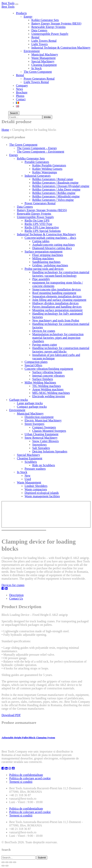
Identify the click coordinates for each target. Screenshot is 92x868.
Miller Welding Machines (40, 382)
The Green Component (38, 72)
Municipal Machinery (45, 54)
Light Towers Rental (44, 41)
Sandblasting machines (46, 262)
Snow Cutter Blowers (46, 441)
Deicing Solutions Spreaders (50, 451)
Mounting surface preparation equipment (57, 310)
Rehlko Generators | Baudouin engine (55, 183)
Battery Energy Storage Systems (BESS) (56, 23)
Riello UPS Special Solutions (43, 231)
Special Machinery (43, 61)
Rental (35, 37)
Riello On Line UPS (37, 220)
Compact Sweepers (44, 427)
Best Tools (8, 3)
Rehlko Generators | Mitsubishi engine (56, 196)
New (27, 476)
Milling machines (43, 258)
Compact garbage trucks (32, 407)
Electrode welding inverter (49, 396)
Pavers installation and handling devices (57, 307)
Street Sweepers (34, 424)
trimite (47, 117)
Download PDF (11, 715)
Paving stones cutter (45, 345)
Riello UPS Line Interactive (42, 227)
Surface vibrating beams (47, 372)
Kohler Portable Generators (49, 165)
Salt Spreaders (41, 448)
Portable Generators (37, 162)
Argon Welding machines (48, 389)
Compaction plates (36, 362)
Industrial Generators (38, 176)
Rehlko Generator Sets (31, 158)
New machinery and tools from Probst (56, 320)
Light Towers (39, 44)
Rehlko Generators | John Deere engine (56, 189)
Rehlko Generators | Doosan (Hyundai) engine (61, 186)
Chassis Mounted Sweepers (49, 431)
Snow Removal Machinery (41, 438)
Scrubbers (31, 462)
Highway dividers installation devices (55, 303)
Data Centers (39, 30)
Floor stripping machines (48, 255)
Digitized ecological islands (42, 493)
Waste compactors (36, 489)
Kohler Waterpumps (45, 172)
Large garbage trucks (30, 403)
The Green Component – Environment (41, 152)
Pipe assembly (41, 279)
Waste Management (43, 58)
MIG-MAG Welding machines (51, 393)
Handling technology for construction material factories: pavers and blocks (61, 350)
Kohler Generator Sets (45, 20)
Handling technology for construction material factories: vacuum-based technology (61, 274)
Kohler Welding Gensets (47, 169)
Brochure (22, 92)
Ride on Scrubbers (44, 465)
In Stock (36, 68)
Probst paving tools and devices (44, 269)
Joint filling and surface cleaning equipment (59, 300)
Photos (20, 96)
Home (5, 130)
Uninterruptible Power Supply (50, 34)
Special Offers (33, 365)
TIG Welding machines (47, 386)
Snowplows (39, 445)
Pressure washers (35, 469)
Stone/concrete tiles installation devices (57, 289)
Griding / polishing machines (50, 265)
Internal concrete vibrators (48, 376)
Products (21, 13)
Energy (28, 17)
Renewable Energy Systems (48, 27)
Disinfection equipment (39, 417)
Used (28, 479)
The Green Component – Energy (37, 148)
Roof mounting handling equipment (54, 293)
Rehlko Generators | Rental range (53, 179)
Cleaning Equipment (44, 65)
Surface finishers (43, 379)
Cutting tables (41, 241)
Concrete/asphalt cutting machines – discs (50, 238)
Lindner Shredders (36, 486)
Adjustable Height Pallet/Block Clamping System (28, 738)
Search (14, 113)
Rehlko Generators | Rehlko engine (54, 193)
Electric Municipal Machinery (43, 420)
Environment (32, 51)
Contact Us (16, 598)
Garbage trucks (19, 400)
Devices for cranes (44, 331)
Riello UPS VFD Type (38, 224)
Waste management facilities (42, 496)
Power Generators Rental (39, 79)
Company (22, 85)
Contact (21, 99)
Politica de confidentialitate (26, 775)
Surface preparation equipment (44, 252)
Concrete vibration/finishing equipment (49, 369)
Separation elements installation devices (57, 296)
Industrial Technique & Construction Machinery (61, 48)
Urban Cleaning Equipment (41, 434)
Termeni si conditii (21, 782)
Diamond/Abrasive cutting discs (52, 248)
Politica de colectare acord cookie (30, 778)
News (19, 89)
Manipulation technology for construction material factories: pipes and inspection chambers (58, 338)
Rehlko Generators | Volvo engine (53, 200)
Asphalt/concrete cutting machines (53, 245)
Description (16, 595)
